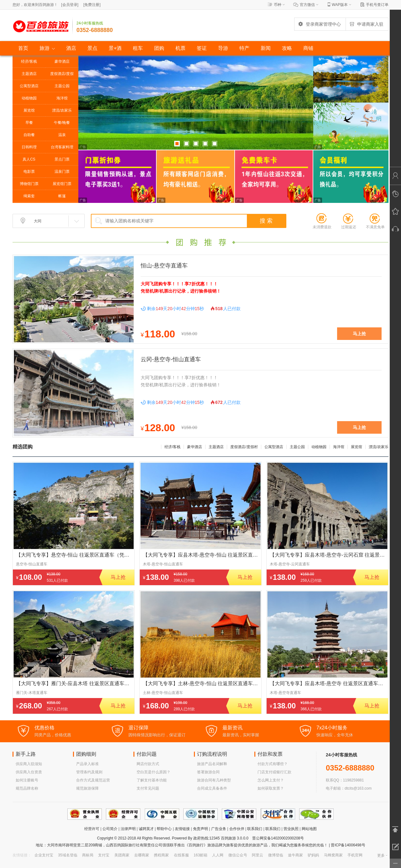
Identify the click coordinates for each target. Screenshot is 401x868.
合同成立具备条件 (212, 788)
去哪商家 (142, 855)
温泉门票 (62, 172)
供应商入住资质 (29, 772)
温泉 (62, 135)
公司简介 (110, 829)
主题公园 (62, 86)
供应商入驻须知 (29, 764)
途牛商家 (295, 855)
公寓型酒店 (29, 86)
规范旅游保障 (87, 788)
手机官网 (355, 855)
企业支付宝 (44, 855)
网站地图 (309, 829)
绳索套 (29, 196)
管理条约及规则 (89, 772)
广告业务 (219, 829)
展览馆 (29, 110)
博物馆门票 (29, 184)
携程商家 (161, 855)
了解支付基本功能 (152, 780)
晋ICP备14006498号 (348, 845)
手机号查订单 (377, 5)
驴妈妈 (313, 855)
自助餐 (29, 135)
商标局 (88, 855)
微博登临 (276, 855)
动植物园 (29, 98)
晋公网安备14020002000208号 (278, 838)
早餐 (29, 123)
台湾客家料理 (62, 147)
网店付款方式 (148, 764)
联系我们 (255, 829)
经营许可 (92, 829)
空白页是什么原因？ (154, 772)
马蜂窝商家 (333, 855)
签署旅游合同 (208, 772)
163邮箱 (200, 855)
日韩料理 (29, 147)
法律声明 (128, 829)
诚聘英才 (146, 829)
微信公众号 (238, 855)
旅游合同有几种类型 (214, 780)
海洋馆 (62, 98)
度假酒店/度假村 (62, 76)
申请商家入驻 (366, 24)
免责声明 (200, 829)
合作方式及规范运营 (93, 780)
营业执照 (291, 829)
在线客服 (181, 855)
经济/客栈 (29, 61)
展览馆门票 (62, 184)
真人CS (29, 159)
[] (70, 5)
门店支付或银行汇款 (274, 772)
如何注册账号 (27, 780)
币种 (278, 5)
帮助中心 (164, 829)
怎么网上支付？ (271, 780)
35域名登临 (68, 855)
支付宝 (104, 855)
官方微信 (307, 5)
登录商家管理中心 (319, 24)
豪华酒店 (62, 61)
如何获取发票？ (271, 788)
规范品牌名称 (27, 788)
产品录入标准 (87, 764)
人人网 (218, 855)
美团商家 (122, 855)
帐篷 (62, 196)
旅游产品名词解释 (212, 764)
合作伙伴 (237, 829)
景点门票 (62, 159)
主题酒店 (29, 74)
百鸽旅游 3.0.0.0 (235, 838)
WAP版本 (340, 5)
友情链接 (182, 829)
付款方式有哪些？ (273, 764)
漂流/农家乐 (62, 110)
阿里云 (258, 855)
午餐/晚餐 (62, 123)
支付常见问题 (148, 788)
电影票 (29, 172)
